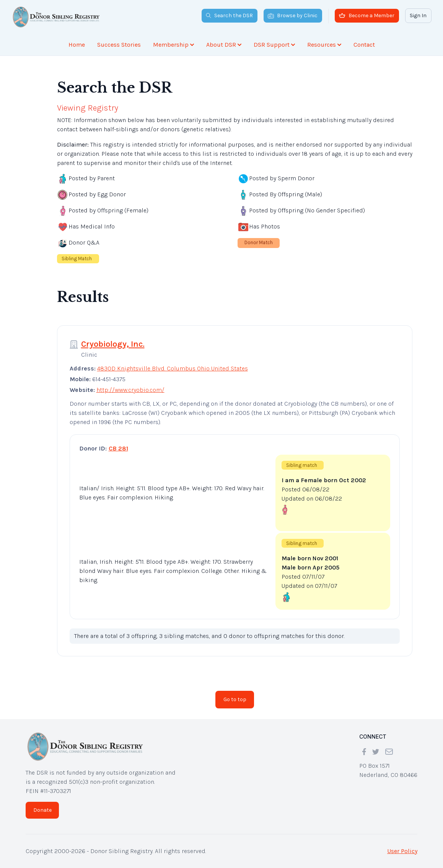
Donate (42, 810)
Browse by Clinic (293, 15)
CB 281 (118, 448)
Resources (324, 45)
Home (77, 45)
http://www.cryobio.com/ (130, 390)
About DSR (224, 45)
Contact (364, 45)
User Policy (402, 851)
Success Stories (119, 45)
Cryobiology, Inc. (113, 344)
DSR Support (274, 45)
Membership (173, 45)
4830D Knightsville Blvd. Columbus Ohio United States (173, 368)
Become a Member (367, 15)
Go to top (235, 699)
